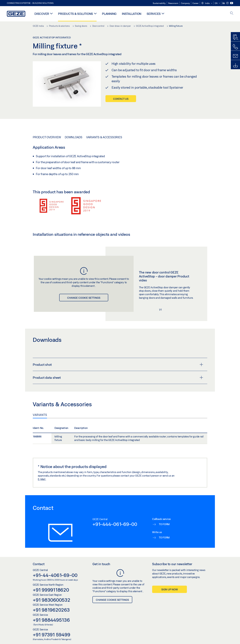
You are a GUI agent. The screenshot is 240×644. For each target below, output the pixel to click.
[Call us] (235, 47)
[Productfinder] (235, 37)
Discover (42, 14)
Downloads (74, 137)
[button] (207, 3)
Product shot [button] (118, 365)
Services (154, 14)
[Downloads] (235, 65)
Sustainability (159, 3)
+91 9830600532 (52, 600)
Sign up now (170, 589)
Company (185, 3)
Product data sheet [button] (118, 378)
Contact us (121, 99)
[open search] (232, 13)
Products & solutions (75, 14)
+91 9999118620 (51, 590)
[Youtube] (232, 3)
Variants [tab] (40, 415)
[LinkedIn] (224, 3)
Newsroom (173, 3)
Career (195, 3)
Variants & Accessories (104, 137)
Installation (132, 14)
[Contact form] (235, 56)
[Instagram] (228, 3)
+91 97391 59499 (51, 635)
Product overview (47, 137)
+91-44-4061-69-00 (55, 575)
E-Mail (42, 479)
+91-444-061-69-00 (115, 524)
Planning (109, 14)
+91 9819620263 (51, 610)
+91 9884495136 (51, 620)
